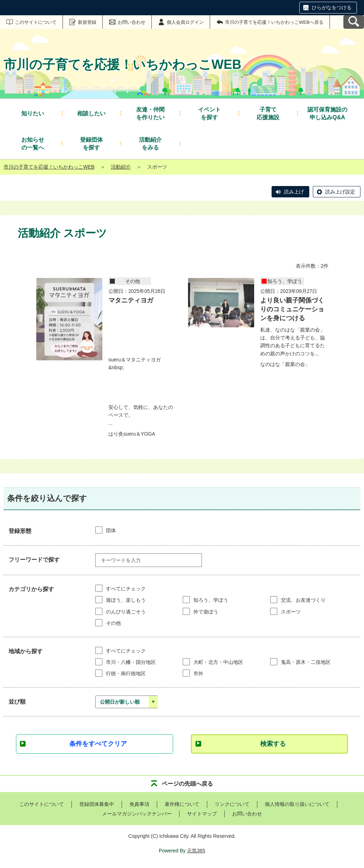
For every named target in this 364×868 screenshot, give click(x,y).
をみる (150, 143)
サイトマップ (202, 814)
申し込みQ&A (327, 113)
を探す (209, 113)
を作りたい (150, 113)
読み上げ (294, 192)
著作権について (182, 804)
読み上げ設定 (340, 192)
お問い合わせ (132, 22)
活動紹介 (121, 167)
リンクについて (232, 804)
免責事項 (139, 804)
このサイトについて (36, 22)
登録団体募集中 (97, 804)
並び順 (17, 702)
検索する (273, 744)
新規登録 (87, 22)
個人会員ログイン (185, 22)
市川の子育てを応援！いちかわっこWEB (49, 167)
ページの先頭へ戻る (187, 784)
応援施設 (268, 113)
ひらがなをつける (332, 7)
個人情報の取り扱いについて (297, 804)
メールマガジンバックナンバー (137, 814)
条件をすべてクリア (98, 744)
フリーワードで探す (34, 560)
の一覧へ (33, 143)
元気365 (196, 851)
